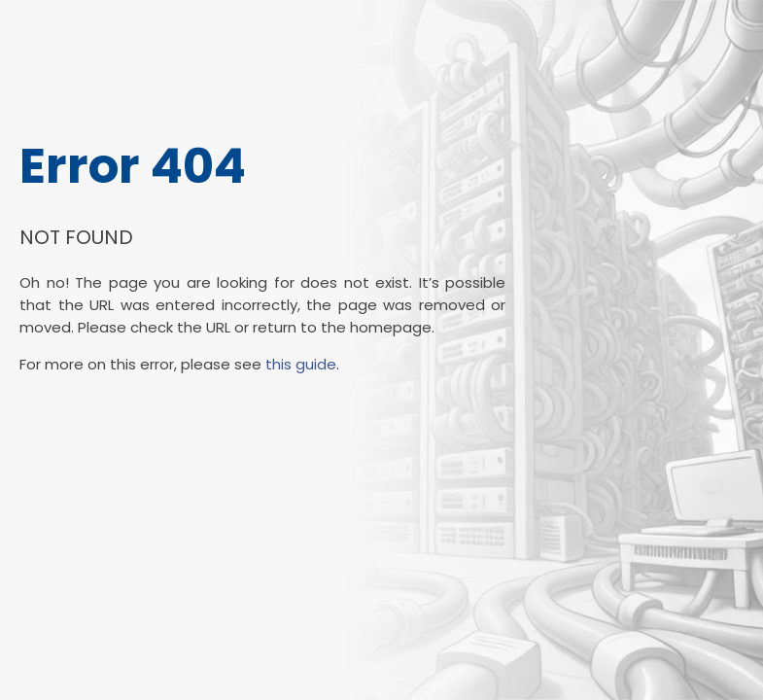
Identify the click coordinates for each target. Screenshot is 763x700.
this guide (301, 364)
